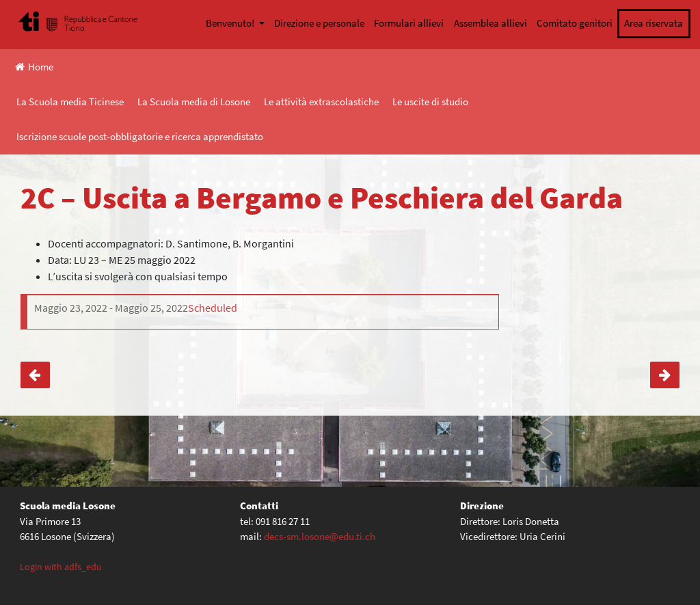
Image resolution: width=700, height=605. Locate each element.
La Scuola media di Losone (194, 102)
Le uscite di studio (430, 102)
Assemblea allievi (490, 23)
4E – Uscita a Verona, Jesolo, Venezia (35, 375)
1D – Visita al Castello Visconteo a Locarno (665, 375)
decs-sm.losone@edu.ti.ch (320, 536)
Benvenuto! (231, 23)
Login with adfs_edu (61, 567)
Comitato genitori (575, 23)
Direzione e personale (319, 23)
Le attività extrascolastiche (321, 102)
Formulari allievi (409, 23)
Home (34, 67)
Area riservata (654, 23)
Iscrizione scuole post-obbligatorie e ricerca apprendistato (140, 136)
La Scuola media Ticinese (70, 102)
